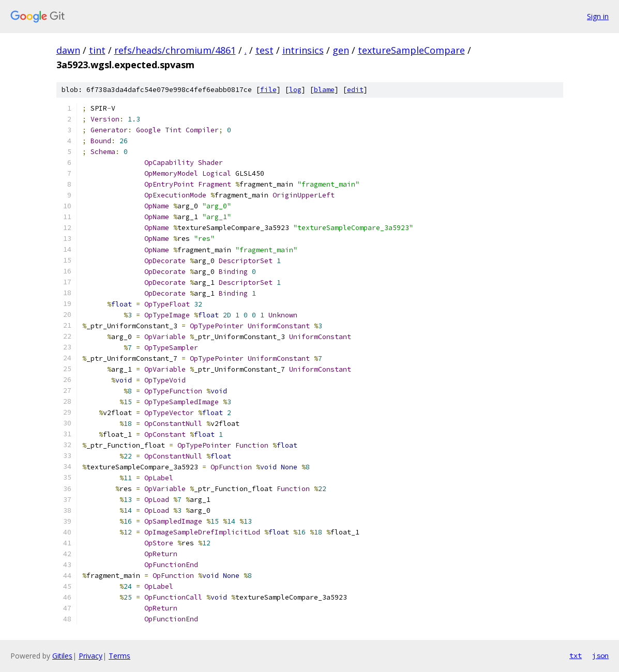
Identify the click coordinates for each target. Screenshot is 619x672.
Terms (119, 656)
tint (97, 50)
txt (576, 655)
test (265, 50)
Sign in (598, 16)
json (600, 655)
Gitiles (62, 656)
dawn (68, 50)
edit (355, 90)
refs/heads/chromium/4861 (175, 50)
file (268, 90)
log (295, 90)
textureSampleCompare (411, 50)
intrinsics (303, 50)
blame (324, 90)
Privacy (90, 656)
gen (341, 50)
